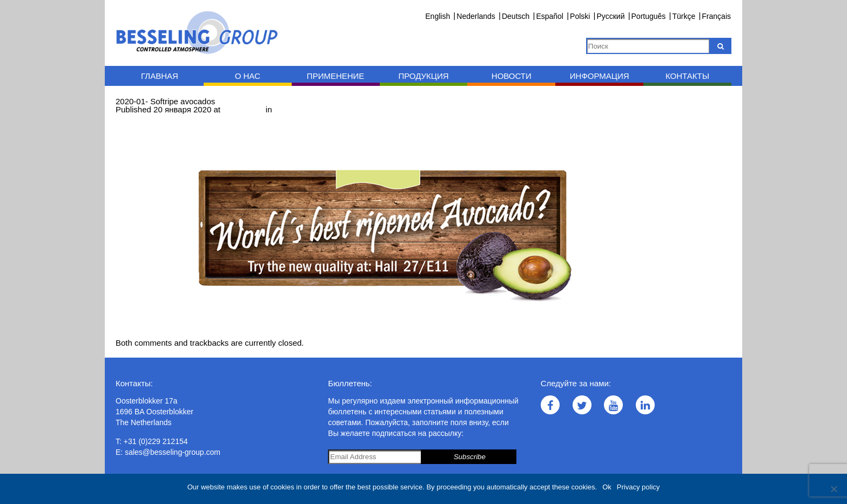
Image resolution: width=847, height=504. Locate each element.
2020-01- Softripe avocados (324, 109)
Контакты (687, 76)
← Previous (137, 117)
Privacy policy (638, 487)
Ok (607, 487)
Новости (512, 76)
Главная (160, 76)
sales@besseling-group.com (173, 452)
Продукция (423, 76)
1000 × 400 (243, 109)
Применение (336, 76)
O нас (248, 76)
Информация (600, 76)
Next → (173, 117)
